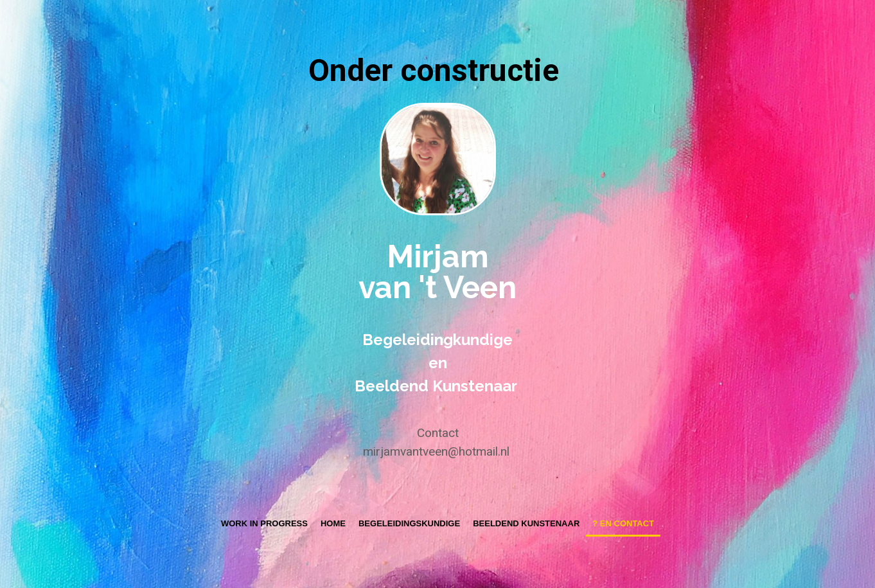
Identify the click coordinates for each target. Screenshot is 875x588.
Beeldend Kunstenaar (526, 523)
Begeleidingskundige (409, 523)
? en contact (623, 523)
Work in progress (264, 523)
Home (333, 523)
